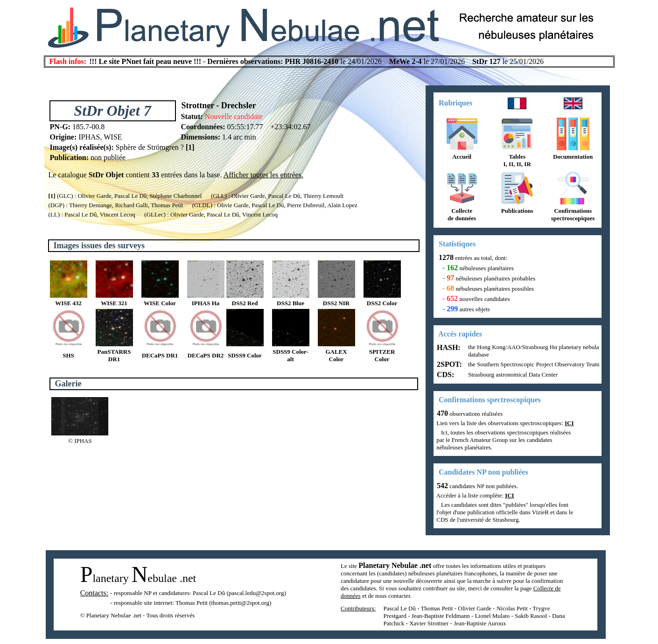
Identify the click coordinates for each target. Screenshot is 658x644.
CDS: (444, 374)
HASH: (448, 347)
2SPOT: (448, 364)
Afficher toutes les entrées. (263, 175)
